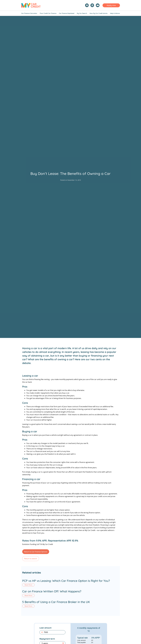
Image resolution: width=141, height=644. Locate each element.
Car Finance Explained (67, 13)
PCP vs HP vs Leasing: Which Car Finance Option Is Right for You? (66, 581)
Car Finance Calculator (29, 13)
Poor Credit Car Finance (48, 13)
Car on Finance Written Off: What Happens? (52, 593)
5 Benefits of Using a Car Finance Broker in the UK (56, 605)
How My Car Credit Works (99, 13)
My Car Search (82, 13)
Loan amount (45, 632)
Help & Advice (115, 13)
